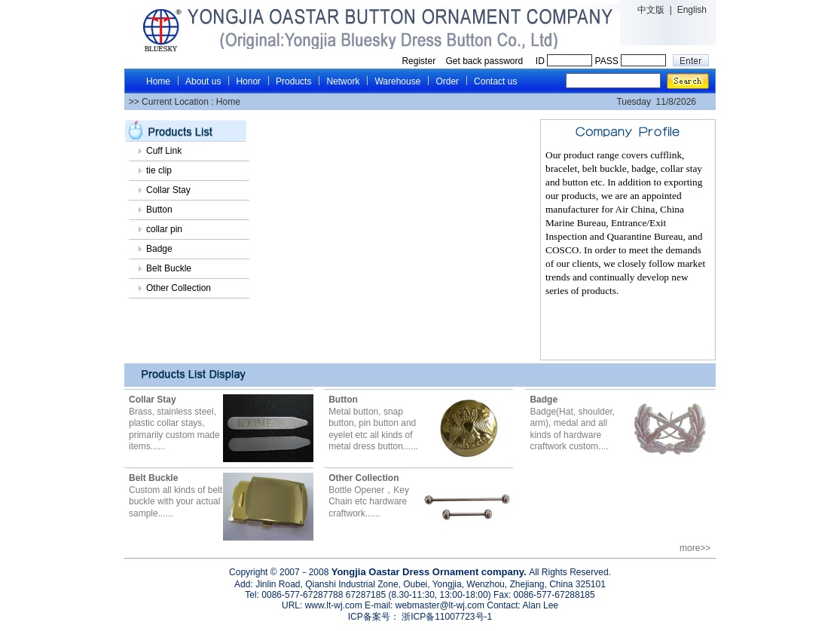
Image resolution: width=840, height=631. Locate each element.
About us (203, 81)
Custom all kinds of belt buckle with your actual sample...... (176, 496)
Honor (248, 81)
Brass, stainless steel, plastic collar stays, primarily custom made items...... (174, 423)
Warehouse (397, 81)
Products (293, 81)
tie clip (159, 170)
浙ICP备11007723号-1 (446, 617)
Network (343, 81)
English (692, 10)
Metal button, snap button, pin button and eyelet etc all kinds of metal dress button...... (373, 423)
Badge (159, 249)
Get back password (485, 61)
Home (158, 81)
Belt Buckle (169, 268)
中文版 (651, 10)
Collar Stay (168, 190)
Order (447, 81)
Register (418, 61)
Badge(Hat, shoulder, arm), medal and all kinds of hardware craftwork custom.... (572, 423)
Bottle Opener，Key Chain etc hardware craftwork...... (369, 496)
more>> (698, 548)
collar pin (164, 229)
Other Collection (179, 288)
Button (159, 210)
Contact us (495, 81)
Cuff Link (164, 151)
